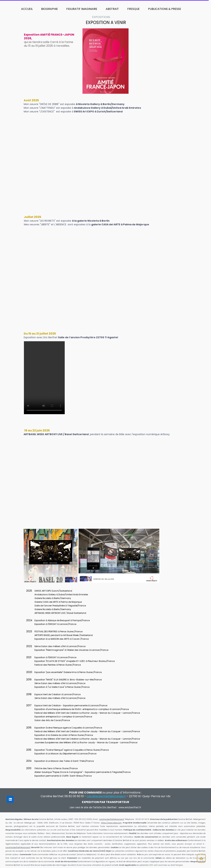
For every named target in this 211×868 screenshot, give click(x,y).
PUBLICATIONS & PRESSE (165, 9)
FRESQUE (133, 9)
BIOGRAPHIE (49, 9)
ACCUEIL (27, 9)
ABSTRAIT (112, 9)
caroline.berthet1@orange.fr (112, 819)
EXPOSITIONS (101, 17)
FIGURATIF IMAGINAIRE (82, 9)
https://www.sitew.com (111, 823)
